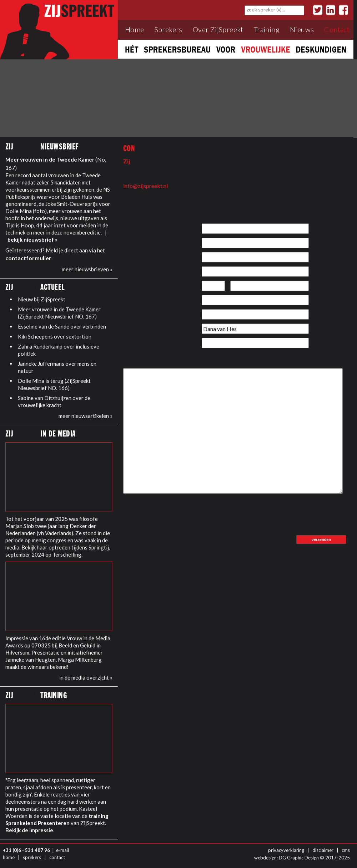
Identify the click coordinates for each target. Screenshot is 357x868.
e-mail (62, 850)
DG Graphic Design (299, 858)
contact (57, 857)
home (9, 857)
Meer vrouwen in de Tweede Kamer (50, 159)
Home (135, 29)
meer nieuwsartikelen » (86, 416)
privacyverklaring (286, 850)
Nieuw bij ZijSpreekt (42, 299)
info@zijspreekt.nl (145, 186)
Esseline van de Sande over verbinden (62, 326)
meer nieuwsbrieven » (87, 269)
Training (267, 29)
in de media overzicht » (86, 677)
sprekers (32, 857)
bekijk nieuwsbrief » (32, 240)
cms (346, 850)
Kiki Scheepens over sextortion (55, 336)
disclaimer (323, 850)
